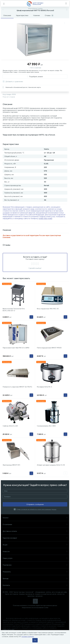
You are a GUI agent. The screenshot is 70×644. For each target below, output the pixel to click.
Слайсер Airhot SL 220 (10, 426)
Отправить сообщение (35, 504)
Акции (35, 545)
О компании (35, 524)
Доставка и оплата (35, 531)
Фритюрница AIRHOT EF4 (11, 465)
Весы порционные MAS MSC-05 (48, 309)
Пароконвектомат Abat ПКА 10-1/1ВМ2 (16, 348)
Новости (35, 551)
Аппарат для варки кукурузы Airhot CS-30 (51, 465)
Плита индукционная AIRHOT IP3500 (49, 348)
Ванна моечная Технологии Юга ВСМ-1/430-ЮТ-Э (14, 310)
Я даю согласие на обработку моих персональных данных (36, 509)
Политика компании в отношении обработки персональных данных (35, 605)
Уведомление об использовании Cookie (35, 608)
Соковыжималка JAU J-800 (46, 426)
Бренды (35, 578)
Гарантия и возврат (35, 538)
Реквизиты (35, 572)
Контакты (35, 585)
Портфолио (35, 565)
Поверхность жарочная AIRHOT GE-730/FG (17, 387)
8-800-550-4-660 (45, 218)
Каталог (35, 518)
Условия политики (28, 637)
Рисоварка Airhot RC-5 (44, 387)
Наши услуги (35, 558)
